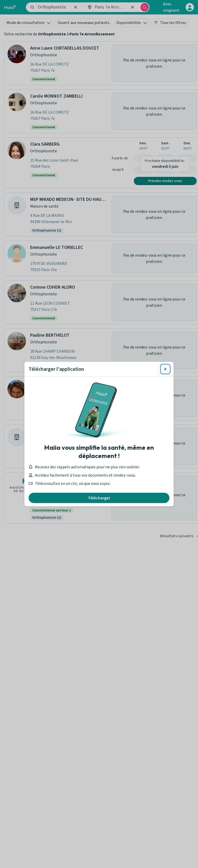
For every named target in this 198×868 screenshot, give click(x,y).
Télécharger (99, 498)
